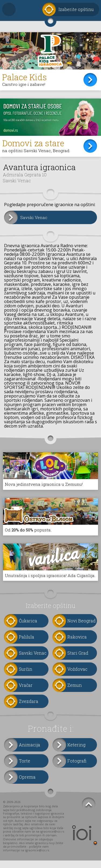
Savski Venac (34, 219)
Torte (25, 768)
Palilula (27, 644)
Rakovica (77, 644)
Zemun (75, 693)
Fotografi (77, 768)
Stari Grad (78, 660)
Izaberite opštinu (76, 9)
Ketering (76, 752)
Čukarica (28, 628)
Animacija (29, 752)
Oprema (27, 784)
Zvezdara (29, 709)
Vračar (26, 693)
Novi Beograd (81, 628)
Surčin (26, 676)
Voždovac (77, 676)
